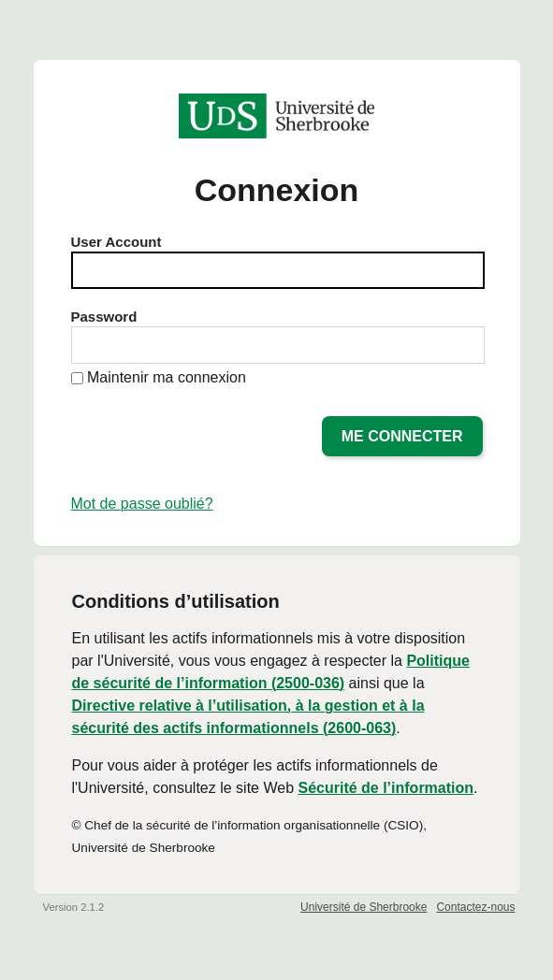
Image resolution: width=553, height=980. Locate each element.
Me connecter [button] (402, 436)
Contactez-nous (475, 907)
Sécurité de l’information (386, 788)
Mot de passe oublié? (142, 504)
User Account (116, 242)
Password (104, 317)
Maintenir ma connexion (167, 377)
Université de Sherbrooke (364, 907)
